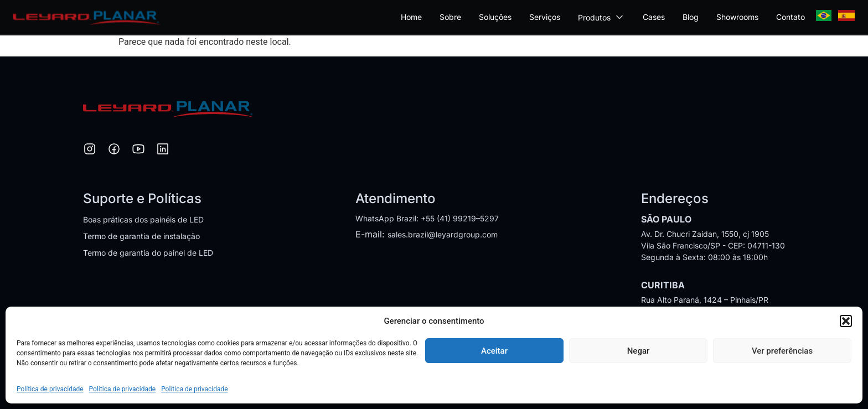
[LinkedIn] (163, 151)
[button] (846, 321)
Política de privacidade (50, 389)
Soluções (495, 17)
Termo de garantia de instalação (141, 236)
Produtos (601, 17)
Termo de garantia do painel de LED (148, 253)
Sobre (450, 17)
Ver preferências (782, 351)
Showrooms (737, 17)
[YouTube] (138, 151)
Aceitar (494, 351)
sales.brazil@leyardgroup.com (443, 234)
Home (411, 17)
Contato (790, 17)
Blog (691, 17)
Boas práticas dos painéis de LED (143, 219)
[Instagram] (90, 151)
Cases (654, 17)
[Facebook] (114, 151)
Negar (639, 351)
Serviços (545, 17)
